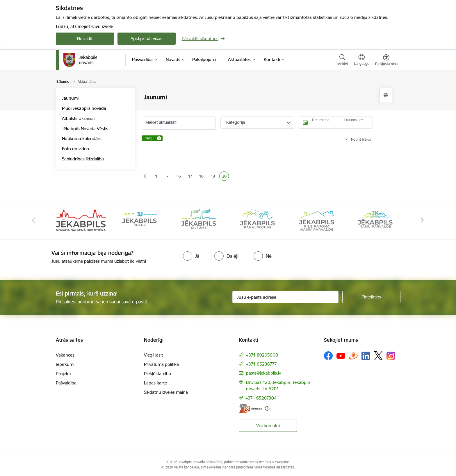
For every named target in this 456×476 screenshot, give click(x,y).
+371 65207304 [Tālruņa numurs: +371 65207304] (261, 398)
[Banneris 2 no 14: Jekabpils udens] (140, 220)
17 (192, 177)
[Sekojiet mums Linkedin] (366, 356)
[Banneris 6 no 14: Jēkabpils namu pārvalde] (375, 220)
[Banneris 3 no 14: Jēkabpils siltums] (199, 220)
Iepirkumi (65, 364)
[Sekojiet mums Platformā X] (378, 356)
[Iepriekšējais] (34, 220)
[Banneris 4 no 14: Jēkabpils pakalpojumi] (257, 220)
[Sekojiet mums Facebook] (328, 356)
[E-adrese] (250, 408)
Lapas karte (155, 383)
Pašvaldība (66, 383)
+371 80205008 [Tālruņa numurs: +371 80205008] (262, 355)
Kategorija (236, 122)
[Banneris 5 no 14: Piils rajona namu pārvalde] (316, 220)
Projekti (63, 374)
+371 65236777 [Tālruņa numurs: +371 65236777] (261, 364)
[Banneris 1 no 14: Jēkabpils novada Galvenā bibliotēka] (81, 220)
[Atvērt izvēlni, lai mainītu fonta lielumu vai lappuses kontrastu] (386, 61)
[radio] (191, 256)
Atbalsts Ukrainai (78, 118)
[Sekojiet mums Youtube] (341, 355)
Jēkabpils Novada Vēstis (85, 129)
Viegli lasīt (153, 355)
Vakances (65, 355)
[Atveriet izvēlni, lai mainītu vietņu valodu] (362, 60)
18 (203, 177)
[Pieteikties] (371, 297)
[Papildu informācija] (267, 408)
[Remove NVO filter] (159, 138)
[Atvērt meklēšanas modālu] (343, 61)
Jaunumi (70, 98)
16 (180, 177)
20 (225, 177)
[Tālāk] (423, 220)
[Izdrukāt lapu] (386, 95)
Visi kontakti (268, 426)
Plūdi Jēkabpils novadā (84, 108)
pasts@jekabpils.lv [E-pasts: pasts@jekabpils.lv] (263, 373)
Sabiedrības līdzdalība (83, 159)
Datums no (321, 120)
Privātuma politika (161, 364)
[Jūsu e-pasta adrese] (285, 297)
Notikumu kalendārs (82, 138)
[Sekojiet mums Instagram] (391, 356)
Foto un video (75, 149)
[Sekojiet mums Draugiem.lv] (353, 356)
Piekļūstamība (157, 374)
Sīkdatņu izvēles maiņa (166, 392)
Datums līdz (354, 120)
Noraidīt (85, 39)
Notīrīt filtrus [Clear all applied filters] (361, 139)
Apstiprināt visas (146, 39)
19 (214, 177)
